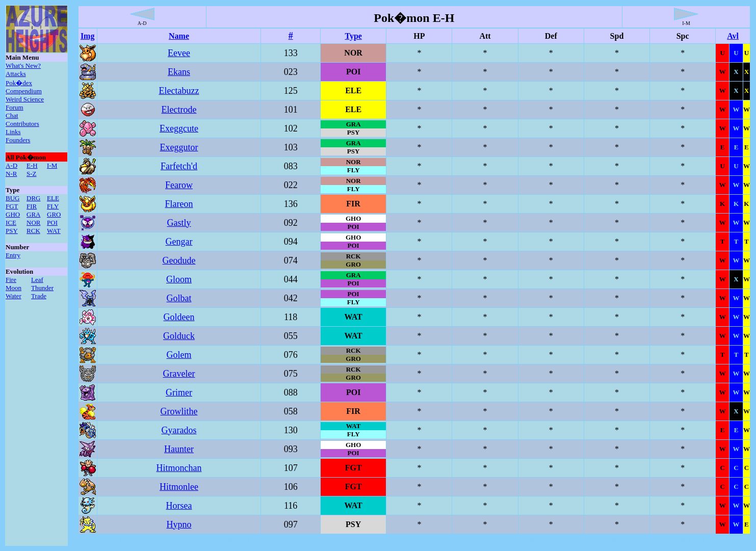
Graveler (179, 374)
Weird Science (25, 99)
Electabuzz (179, 91)
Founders (18, 140)
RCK (33, 231)
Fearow (179, 185)
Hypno (179, 524)
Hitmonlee (179, 487)
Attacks (16, 74)
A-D (11, 165)
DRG (33, 198)
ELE (53, 198)
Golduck (179, 336)
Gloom (179, 279)
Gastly (179, 223)
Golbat (179, 298)
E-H (32, 165)
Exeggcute (179, 128)
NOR (33, 222)
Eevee (179, 53)
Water (14, 296)
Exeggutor (179, 147)
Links (13, 132)
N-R (11, 174)
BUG (12, 198)
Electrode (179, 110)
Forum (15, 107)
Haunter (179, 449)
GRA (33, 214)
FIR (32, 206)
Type (353, 36)
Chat (12, 115)
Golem (179, 355)
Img (88, 36)
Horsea (179, 506)
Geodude (179, 260)
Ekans (179, 72)
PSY (12, 231)
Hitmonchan (179, 468)
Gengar (179, 242)
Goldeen (179, 317)
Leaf (37, 280)
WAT (54, 231)
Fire (11, 280)
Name (179, 36)
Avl (733, 36)
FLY (53, 206)
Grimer (179, 392)
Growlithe (179, 411)
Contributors (22, 124)
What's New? (23, 65)
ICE (11, 222)
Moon (14, 288)
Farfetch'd (179, 166)
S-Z (32, 174)
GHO (13, 214)
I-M (52, 165)
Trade (39, 296)
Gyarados (179, 430)
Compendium (24, 91)
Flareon (179, 204)
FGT (12, 206)
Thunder (42, 288)
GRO (54, 214)
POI (52, 222)
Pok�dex (19, 83)
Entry (13, 255)
